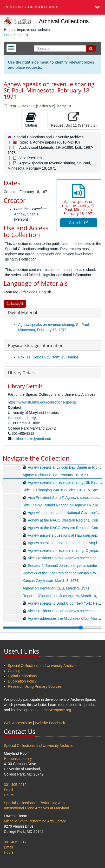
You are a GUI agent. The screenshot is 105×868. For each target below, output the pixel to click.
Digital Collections (22, 676)
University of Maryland (30, 7)
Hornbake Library (18, 759)
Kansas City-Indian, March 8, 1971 (51, 581)
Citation (31, 120)
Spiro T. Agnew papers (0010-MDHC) (50, 142)
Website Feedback (50, 723)
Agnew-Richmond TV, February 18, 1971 (55, 475)
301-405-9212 (15, 785)
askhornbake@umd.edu (32, 439)
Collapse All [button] (15, 304)
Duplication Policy (22, 681)
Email (8, 790)
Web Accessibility (18, 723)
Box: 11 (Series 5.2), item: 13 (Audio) (48, 357)
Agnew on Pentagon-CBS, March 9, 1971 (56, 588)
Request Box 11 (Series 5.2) (74, 120)
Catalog (14, 671)
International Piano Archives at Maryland (37, 808)
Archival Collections (64, 21)
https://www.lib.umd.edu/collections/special (42, 402)
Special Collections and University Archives (49, 137)
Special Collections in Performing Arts (34, 803)
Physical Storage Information (36, 345)
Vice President (31, 158)
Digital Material (22, 313)
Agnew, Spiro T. (27, 214)
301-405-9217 (15, 842)
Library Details (22, 373)
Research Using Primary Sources (35, 686)
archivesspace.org (56, 710)
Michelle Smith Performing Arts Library (35, 821)
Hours (9, 795)
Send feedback (16, 35)
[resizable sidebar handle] (52, 628)
